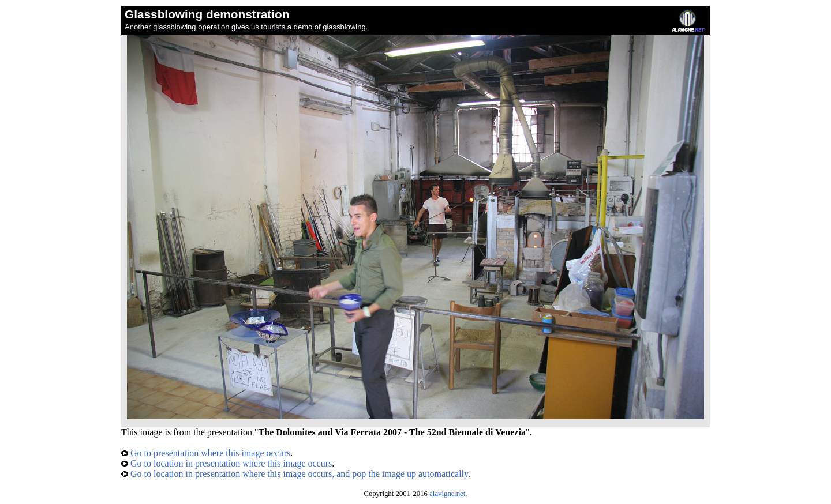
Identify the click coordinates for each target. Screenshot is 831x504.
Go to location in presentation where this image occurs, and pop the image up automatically (295, 474)
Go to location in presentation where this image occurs (227, 463)
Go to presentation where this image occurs (206, 453)
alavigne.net (447, 494)
